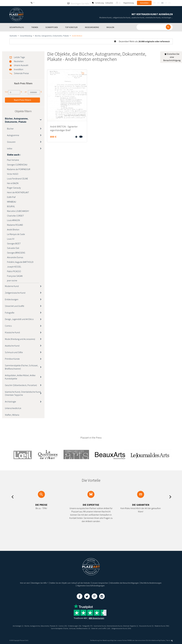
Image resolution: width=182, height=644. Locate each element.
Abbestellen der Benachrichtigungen (124, 583)
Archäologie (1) (19, 626)
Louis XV (11, 239)
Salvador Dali (13, 248)
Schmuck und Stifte (14, 352)
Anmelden (144, 3)
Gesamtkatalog (26, 35)
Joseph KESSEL (14, 266)
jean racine (12, 280)
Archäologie (10, 401)
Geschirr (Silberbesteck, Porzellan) (21, 385)
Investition (19, 69)
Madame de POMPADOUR (19, 169)
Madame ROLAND (15, 225)
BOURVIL (11, 206)
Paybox (163, 640)
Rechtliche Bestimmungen (151, 583)
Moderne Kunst (12, 286)
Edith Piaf (11, 197)
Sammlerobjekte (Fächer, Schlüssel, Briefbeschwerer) (22, 367)
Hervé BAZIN (13, 183)
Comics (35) (68, 626)
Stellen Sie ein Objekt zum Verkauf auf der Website (70, 583)
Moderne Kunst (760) (45, 628)
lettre (10, 148)
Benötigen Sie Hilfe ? (40, 583)
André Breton (13, 229)
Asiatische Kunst (12, 345)
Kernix (170, 640)
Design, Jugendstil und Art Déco (19, 319)
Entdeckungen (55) (81, 626)
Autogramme (13, 135)
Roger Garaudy (14, 188)
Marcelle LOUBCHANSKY (18, 211)
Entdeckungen (12, 299)
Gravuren (11, 142)
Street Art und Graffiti (14, 306)
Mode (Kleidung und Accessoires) (20, 339)
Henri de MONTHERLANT (18, 192)
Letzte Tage (19, 57)
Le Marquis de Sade (16, 234)
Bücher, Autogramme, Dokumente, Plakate (52, 35)
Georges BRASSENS (16, 252)
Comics (8, 325)
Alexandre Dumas (15, 257)
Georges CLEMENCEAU (17, 164)
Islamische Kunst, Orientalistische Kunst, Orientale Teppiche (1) (128, 626)
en (158, 3)
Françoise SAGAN (15, 276)
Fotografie (10, 312)
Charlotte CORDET (15, 215)
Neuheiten (19, 61)
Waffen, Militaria (12, 415)
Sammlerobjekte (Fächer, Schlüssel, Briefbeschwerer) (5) (77, 628)
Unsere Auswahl (21, 65)
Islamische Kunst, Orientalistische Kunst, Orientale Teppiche (23, 393)
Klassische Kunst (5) (162, 626)
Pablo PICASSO (14, 271)
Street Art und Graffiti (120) (111, 628)
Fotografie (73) (95, 626)
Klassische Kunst (12, 332)
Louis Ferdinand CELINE (18, 178)
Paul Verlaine (13, 160)
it (166, 3)
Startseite (13, 35)
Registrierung (129, 3)
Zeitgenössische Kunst (15, 292)
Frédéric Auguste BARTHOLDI (20, 262)
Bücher (10, 128)
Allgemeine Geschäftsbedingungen (91, 585)
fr (154, 3)
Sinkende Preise (21, 73)
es (170, 3)
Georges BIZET (14, 243)
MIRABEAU (12, 201)
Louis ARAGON (13, 220)
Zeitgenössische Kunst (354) (134, 628)
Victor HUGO (13, 174)
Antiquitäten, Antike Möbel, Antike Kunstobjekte (20, 377)
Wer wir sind (25, 583)
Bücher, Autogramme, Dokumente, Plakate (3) (44, 626)
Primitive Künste (12, 359)
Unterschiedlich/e (13, 408)
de (162, 3)
